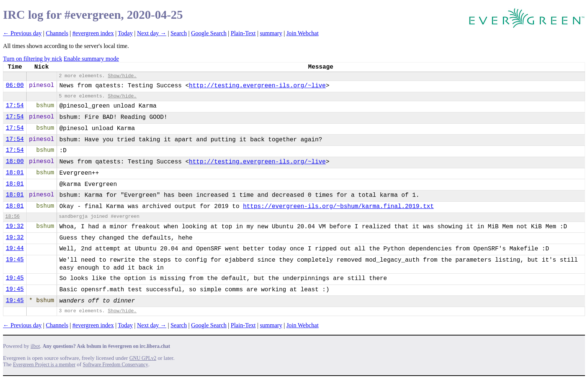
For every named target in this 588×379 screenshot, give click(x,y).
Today (125, 33)
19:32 (15, 226)
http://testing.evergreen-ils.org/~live (257, 86)
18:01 (15, 173)
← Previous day (22, 33)
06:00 (15, 85)
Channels (57, 33)
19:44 (15, 249)
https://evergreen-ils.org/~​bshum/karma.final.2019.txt (338, 207)
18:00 (15, 162)
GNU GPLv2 (143, 358)
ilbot (35, 346)
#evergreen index (93, 33)
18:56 (12, 216)
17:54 (15, 106)
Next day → (151, 33)
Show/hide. (122, 76)
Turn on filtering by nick (33, 59)
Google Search (209, 33)
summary (271, 33)
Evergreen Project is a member (44, 365)
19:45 (15, 260)
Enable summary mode (91, 59)
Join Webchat (303, 33)
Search (179, 33)
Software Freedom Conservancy (115, 365)
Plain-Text (243, 33)
